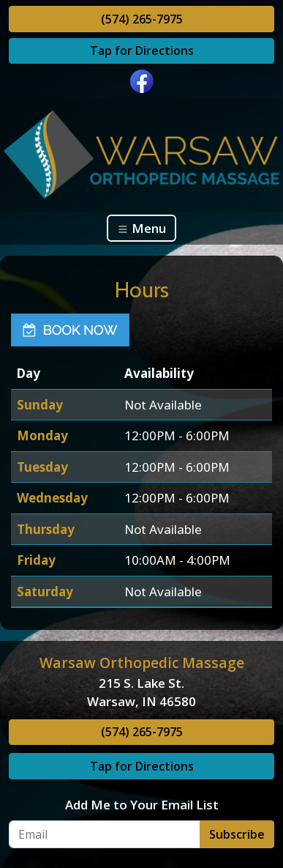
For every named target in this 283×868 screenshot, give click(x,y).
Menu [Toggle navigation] (141, 228)
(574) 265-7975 (142, 19)
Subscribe (237, 834)
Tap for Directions (142, 51)
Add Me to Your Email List (142, 805)
